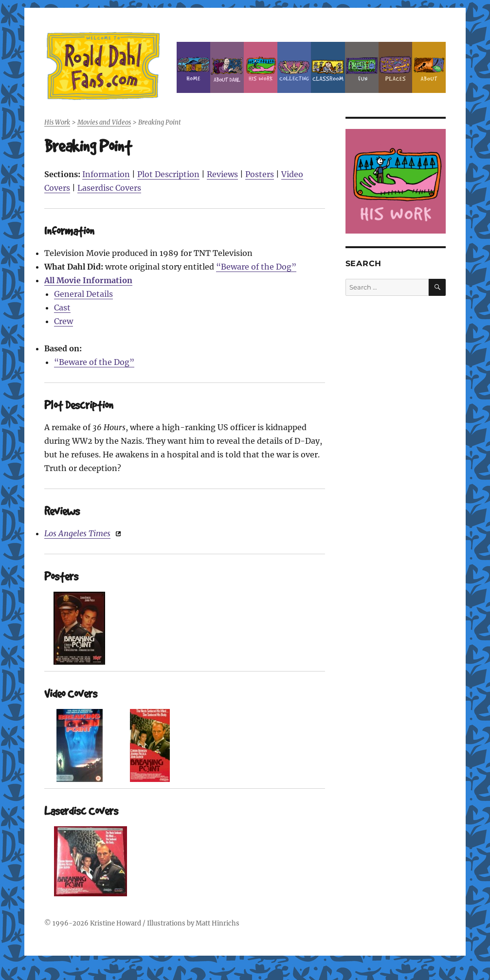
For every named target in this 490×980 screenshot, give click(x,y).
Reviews (222, 174)
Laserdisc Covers (109, 188)
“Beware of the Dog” (256, 267)
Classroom (328, 67)
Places (395, 67)
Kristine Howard (116, 923)
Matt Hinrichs (218, 923)
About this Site (429, 67)
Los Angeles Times (77, 533)
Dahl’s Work (261, 67)
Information (106, 174)
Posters (260, 174)
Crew (64, 321)
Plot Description (168, 174)
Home (193, 67)
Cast (62, 308)
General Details (83, 294)
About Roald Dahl (227, 67)
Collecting (294, 67)
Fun (362, 67)
